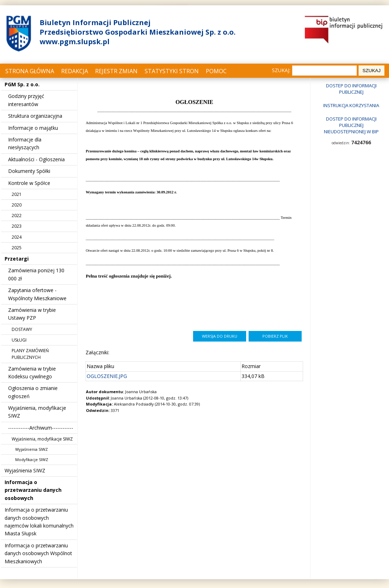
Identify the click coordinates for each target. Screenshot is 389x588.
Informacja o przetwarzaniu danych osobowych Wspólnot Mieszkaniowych (38, 553)
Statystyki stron (172, 71)
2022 (17, 216)
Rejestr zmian (116, 71)
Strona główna (30, 71)
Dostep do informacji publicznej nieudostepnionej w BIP (351, 125)
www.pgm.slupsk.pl (75, 42)
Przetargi (17, 259)
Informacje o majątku (33, 128)
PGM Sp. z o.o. (22, 84)
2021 (17, 194)
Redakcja (75, 71)
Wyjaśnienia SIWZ (31, 449)
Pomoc (216, 71)
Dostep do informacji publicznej (351, 89)
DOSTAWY (22, 329)
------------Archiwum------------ (41, 428)
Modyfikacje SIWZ (32, 459)
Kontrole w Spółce (29, 183)
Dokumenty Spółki (29, 171)
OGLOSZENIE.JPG (107, 376)
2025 (17, 248)
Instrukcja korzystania (351, 105)
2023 (17, 226)
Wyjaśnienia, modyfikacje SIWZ (42, 439)
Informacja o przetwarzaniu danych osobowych (33, 490)
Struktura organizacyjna (35, 116)
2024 (17, 237)
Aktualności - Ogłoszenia (36, 159)
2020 (17, 205)
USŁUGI (19, 340)
